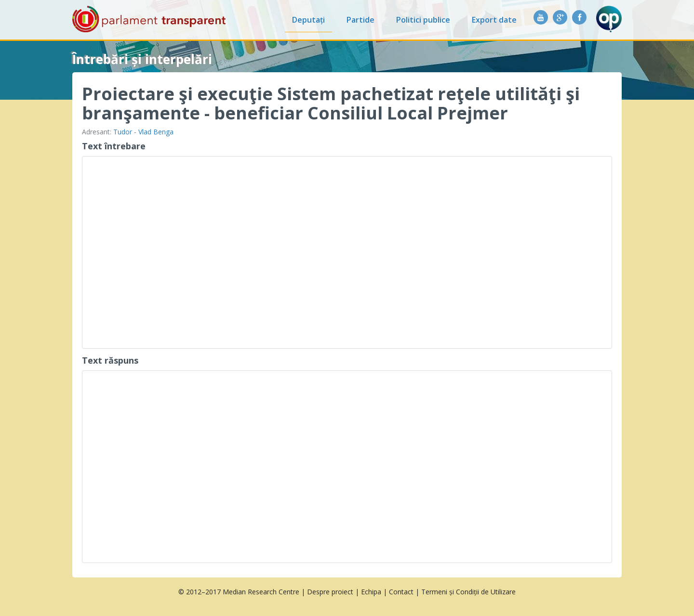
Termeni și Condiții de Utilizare (468, 592)
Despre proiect (330, 592)
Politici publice (423, 20)
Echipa (371, 592)
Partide (360, 20)
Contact (401, 592)
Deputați (308, 20)
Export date (494, 20)
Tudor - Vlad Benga (143, 132)
